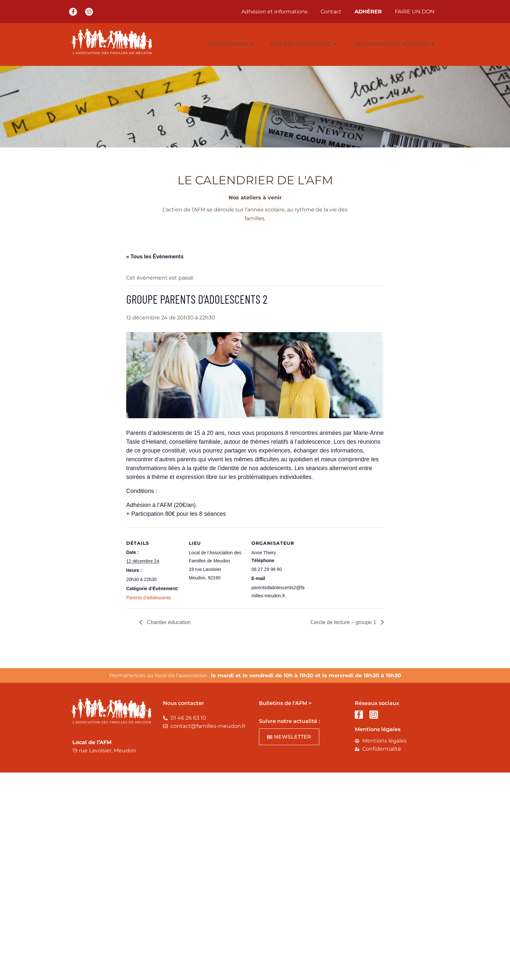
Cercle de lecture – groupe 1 (344, 622)
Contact (331, 12)
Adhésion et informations (274, 12)
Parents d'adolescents (149, 598)
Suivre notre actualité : (289, 721)
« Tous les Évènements (155, 257)
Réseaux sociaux (377, 703)
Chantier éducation (168, 622)
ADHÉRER (368, 12)
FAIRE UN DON (415, 12)
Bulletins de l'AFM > (285, 703)
